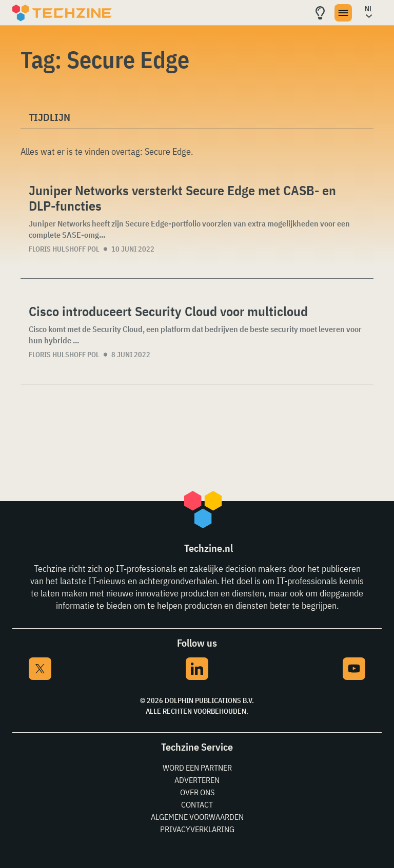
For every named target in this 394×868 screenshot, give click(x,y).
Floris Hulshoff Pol (64, 249)
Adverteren (197, 780)
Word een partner (197, 768)
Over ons (197, 792)
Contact (197, 804)
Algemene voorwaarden (197, 817)
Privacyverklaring (197, 829)
